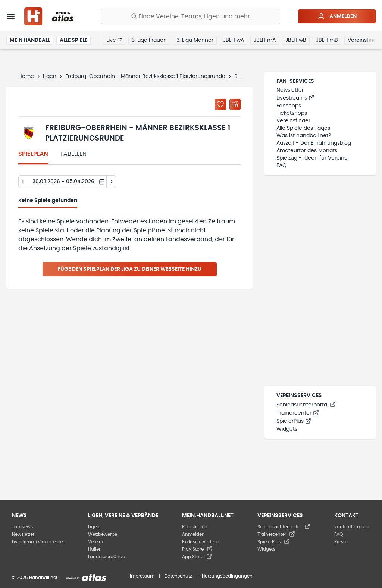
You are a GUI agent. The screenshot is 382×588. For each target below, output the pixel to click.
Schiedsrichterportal (306, 405)
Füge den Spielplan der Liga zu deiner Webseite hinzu (130, 269)
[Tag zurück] (23, 182)
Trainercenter (298, 413)
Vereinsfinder (293, 121)
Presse (341, 542)
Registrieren (195, 527)
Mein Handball (30, 40)
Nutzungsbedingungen (227, 576)
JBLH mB (327, 40)
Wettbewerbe (103, 534)
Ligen (50, 76)
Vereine (96, 542)
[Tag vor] (111, 182)
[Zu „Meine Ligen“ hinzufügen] (220, 104)
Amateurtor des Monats (307, 151)
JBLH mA (265, 40)
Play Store (197, 549)
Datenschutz (178, 576)
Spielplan (33, 154)
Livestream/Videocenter (38, 542)
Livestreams (295, 98)
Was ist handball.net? (304, 136)
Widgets (287, 429)
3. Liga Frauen (149, 40)
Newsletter (290, 90)
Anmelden (337, 16)
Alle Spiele (73, 40)
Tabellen (73, 154)
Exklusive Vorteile (201, 542)
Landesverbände (107, 557)
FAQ (281, 166)
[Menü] (11, 16)
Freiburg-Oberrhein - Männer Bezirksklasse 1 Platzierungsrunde (145, 76)
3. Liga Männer (195, 40)
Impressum (142, 576)
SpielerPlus (294, 421)
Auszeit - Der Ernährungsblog (314, 143)
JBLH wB (296, 40)
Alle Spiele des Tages (303, 128)
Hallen (95, 549)
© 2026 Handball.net (35, 578)
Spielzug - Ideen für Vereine (312, 158)
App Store (197, 557)
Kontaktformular (352, 527)
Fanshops (289, 106)
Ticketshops (292, 113)
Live (114, 40)
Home (26, 76)
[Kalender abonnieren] (235, 104)
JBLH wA (234, 40)
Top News (22, 527)
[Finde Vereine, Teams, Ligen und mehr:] (191, 16)
